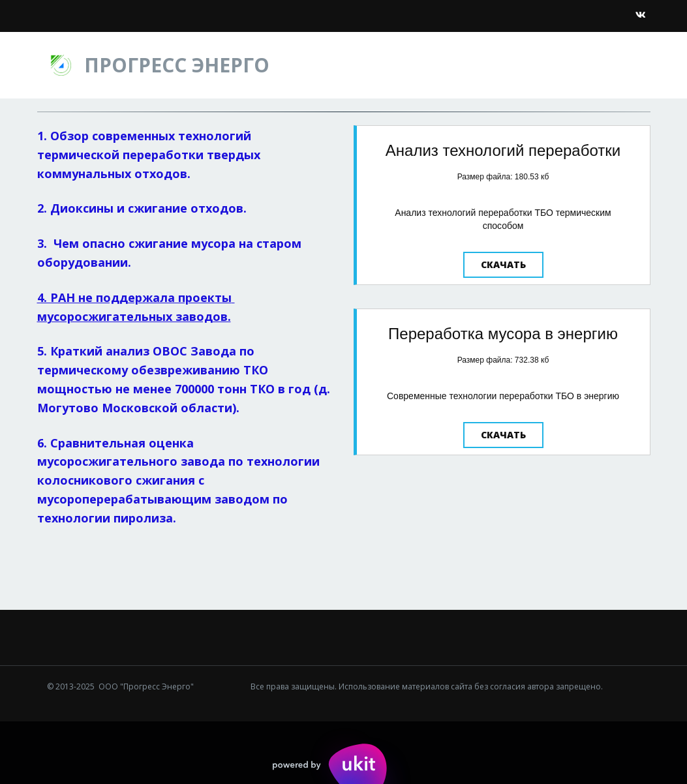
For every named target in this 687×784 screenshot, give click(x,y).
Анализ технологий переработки (503, 150)
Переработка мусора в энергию (503, 334)
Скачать (503, 264)
